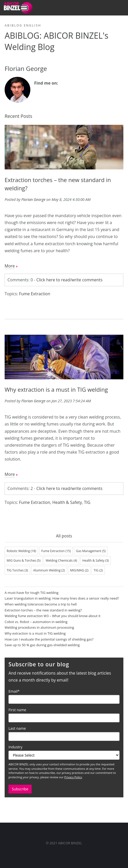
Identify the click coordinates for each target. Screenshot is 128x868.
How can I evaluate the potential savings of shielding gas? (49, 639)
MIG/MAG (79, 570)
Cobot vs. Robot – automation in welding (36, 622)
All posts (64, 536)
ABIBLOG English (23, 25)
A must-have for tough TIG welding (31, 593)
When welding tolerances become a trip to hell (41, 604)
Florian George (33, 199)
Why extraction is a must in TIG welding (56, 389)
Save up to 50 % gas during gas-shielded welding (42, 645)
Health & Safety (67, 502)
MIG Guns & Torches (24, 560)
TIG (87, 502)
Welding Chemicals (61, 560)
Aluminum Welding (49, 570)
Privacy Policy (73, 777)
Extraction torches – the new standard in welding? (43, 610)
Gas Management (91, 551)
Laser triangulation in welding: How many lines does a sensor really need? (62, 598)
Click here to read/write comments (69, 280)
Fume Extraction (35, 294)
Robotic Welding (21, 551)
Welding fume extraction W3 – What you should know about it (53, 616)
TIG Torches (17, 570)
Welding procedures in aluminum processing (39, 627)
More (10, 266)
